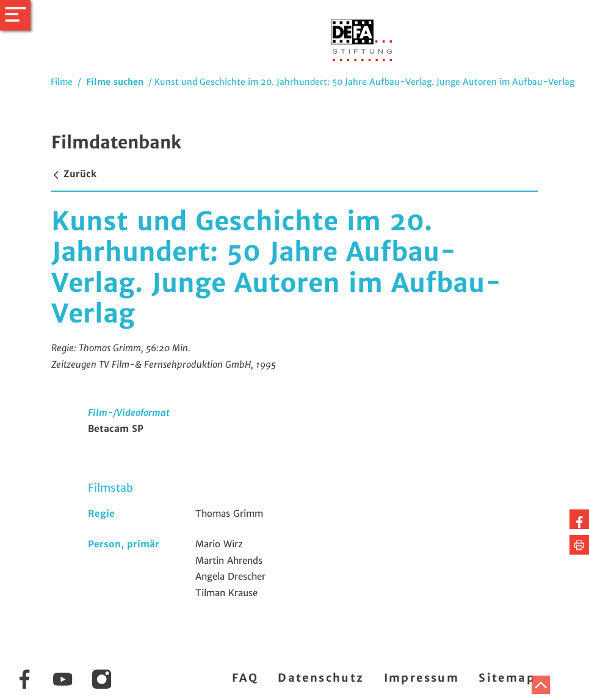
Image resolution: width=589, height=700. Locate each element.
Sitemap (507, 678)
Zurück (74, 174)
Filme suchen (115, 82)
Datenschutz (321, 678)
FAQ (245, 678)
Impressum (422, 678)
